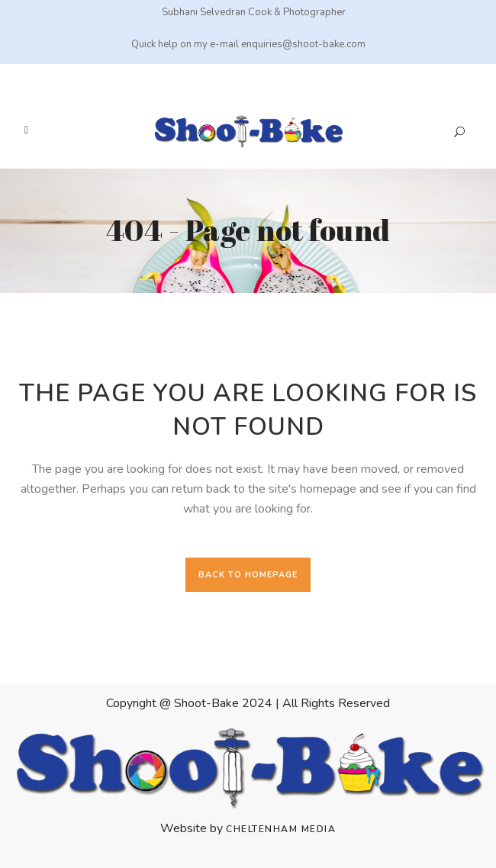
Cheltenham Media (281, 829)
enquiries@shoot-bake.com (303, 44)
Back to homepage (248, 575)
